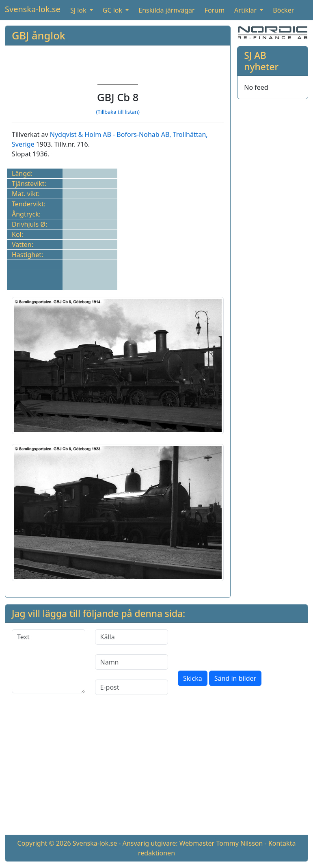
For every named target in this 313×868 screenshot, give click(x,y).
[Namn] (132, 662)
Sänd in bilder (235, 678)
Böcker (283, 10)
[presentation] (240, 645)
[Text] (49, 661)
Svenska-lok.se (33, 9)
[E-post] (132, 687)
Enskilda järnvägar (166, 10)
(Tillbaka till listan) (118, 112)
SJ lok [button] (79, 10)
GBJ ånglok (39, 35)
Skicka (193, 678)
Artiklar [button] (246, 10)
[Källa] (132, 637)
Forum (215, 10)
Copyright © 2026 (44, 843)
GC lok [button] (113, 10)
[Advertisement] (156, 771)
